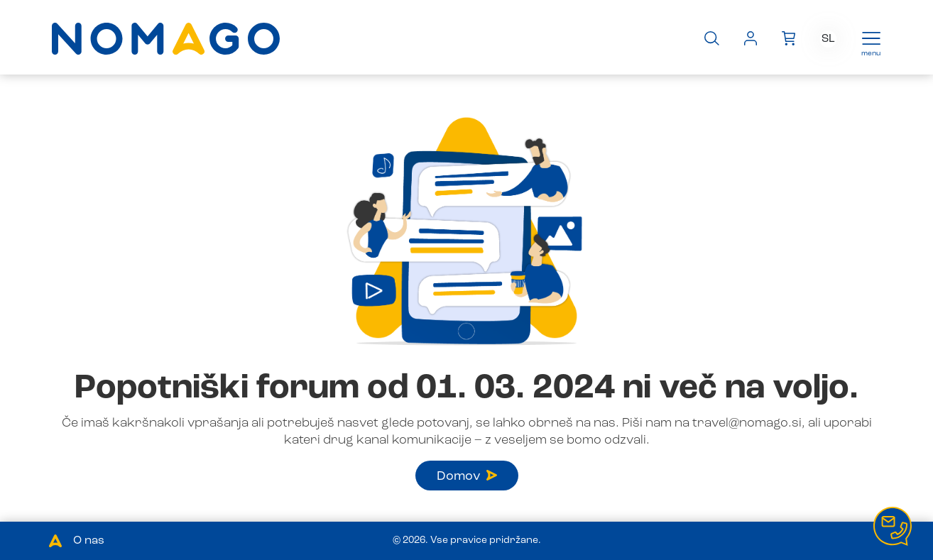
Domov (467, 476)
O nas (89, 541)
